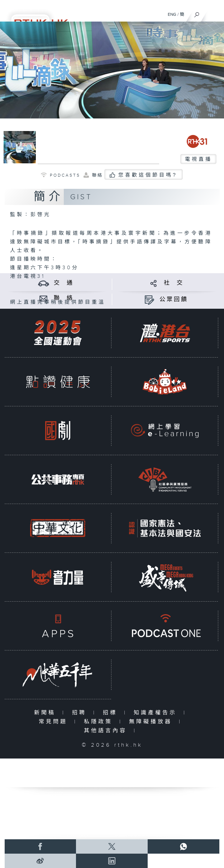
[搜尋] (197, 13)
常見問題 (55, 722)
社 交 (174, 283)
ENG (172, 14)
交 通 (64, 283)
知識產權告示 (157, 713)
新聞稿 (46, 713)
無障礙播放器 (152, 722)
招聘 (81, 713)
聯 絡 (64, 298)
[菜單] (214, 13)
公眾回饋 (174, 300)
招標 (112, 713)
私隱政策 (100, 722)
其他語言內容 (107, 731)
